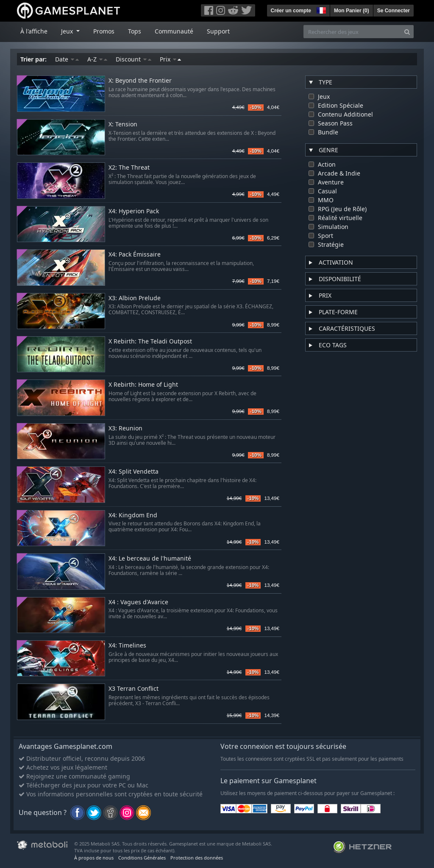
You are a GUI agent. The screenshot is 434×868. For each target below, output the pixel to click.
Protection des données (197, 858)
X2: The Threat (129, 168)
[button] (320, 9)
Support (218, 31)
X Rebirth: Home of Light (143, 385)
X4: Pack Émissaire (135, 255)
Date (67, 59)
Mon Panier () (352, 11)
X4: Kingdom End (133, 515)
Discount (134, 59)
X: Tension (123, 124)
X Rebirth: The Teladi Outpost (150, 342)
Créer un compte (291, 11)
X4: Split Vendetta (134, 472)
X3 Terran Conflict (134, 689)
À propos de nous (94, 858)
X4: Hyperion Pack (134, 211)
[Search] (407, 32)
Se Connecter (394, 11)
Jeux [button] (68, 31)
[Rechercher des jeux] (352, 32)
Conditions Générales (142, 858)
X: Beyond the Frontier (140, 81)
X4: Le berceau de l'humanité (150, 559)
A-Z (97, 59)
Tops (135, 31)
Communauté (174, 31)
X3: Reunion (125, 428)
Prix (170, 59)
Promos (104, 31)
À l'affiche (34, 31)
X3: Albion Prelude (135, 298)
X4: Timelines (127, 646)
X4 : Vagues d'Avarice (138, 602)
